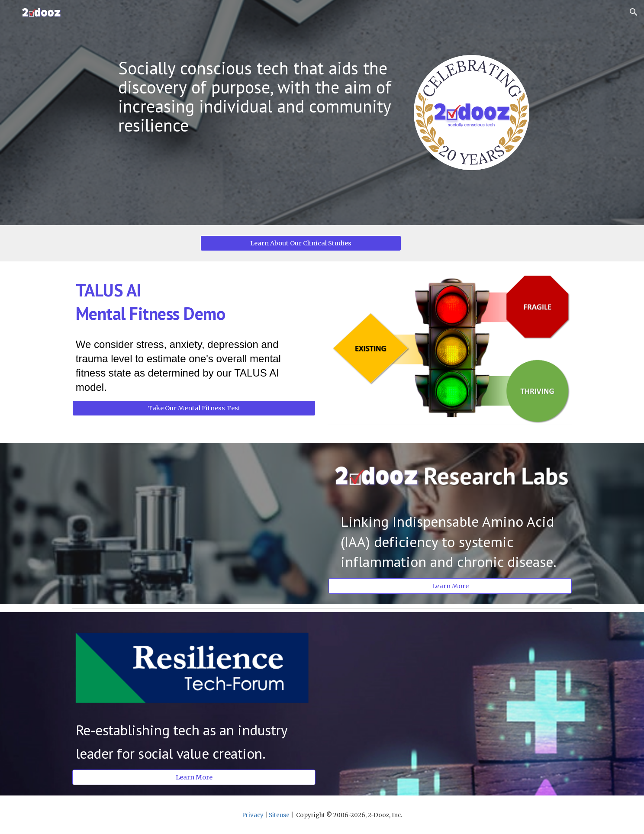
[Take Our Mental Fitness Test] (194, 408)
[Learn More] (450, 586)
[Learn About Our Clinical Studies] (301, 243)
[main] (258, 97)
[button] (634, 12)
